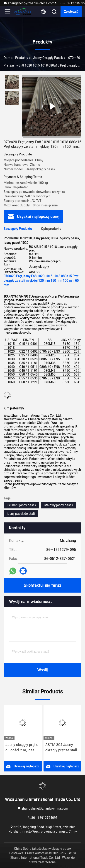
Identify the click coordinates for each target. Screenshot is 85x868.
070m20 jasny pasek (21, 505)
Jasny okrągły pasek (48, 58)
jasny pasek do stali (21, 514)
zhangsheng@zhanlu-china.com (29, 3)
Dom (7, 58)
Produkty (22, 58)
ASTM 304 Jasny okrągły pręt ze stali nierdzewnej (61, 748)
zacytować (71, 12)
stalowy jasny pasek (59, 505)
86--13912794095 (70, 3)
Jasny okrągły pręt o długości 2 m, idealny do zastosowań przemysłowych (22, 748)
